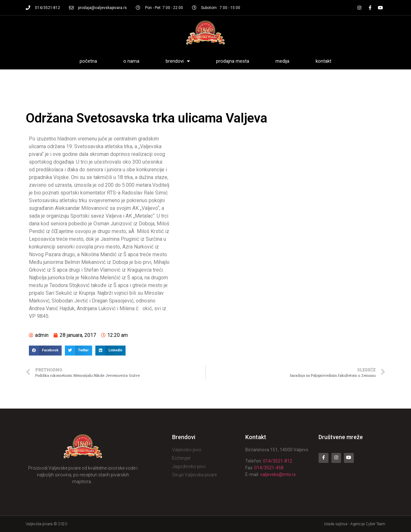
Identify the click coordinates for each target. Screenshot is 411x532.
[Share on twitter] (78, 351)
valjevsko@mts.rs (278, 474)
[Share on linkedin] (110, 351)
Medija (282, 61)
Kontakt (324, 61)
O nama (131, 61)
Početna (88, 61)
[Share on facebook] (45, 351)
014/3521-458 (269, 468)
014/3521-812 (278, 461)
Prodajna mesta (233, 61)
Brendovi (178, 61)
